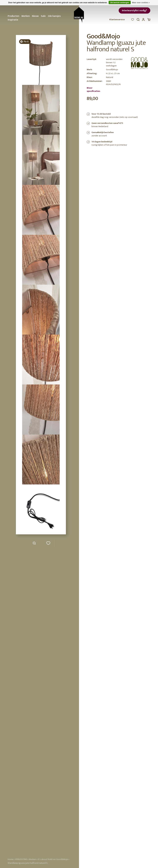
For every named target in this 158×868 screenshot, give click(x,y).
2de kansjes (54, 16)
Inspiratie (13, 20)
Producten (14, 16)
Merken (26, 16)
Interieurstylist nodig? (134, 11)
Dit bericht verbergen (120, 3)
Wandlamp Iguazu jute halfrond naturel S (28, 863)
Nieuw (35, 16)
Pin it (24, 42)
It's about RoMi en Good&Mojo (53, 859)
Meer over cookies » (141, 3)
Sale (43, 16)
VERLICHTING (21, 859)
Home (11, 859)
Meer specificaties (93, 89)
